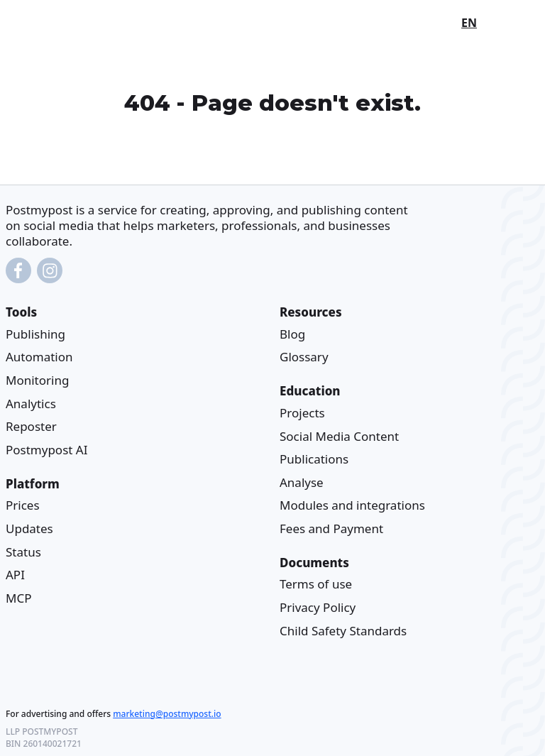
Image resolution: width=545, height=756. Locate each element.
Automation (39, 357)
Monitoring (37, 380)
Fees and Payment (331, 528)
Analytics (31, 404)
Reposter (31, 426)
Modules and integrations (352, 505)
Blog (292, 334)
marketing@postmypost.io (167, 714)
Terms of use (316, 585)
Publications (314, 459)
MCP (18, 598)
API (15, 575)
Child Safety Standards (343, 631)
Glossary (304, 357)
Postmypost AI (46, 450)
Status (23, 552)
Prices (23, 505)
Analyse (302, 482)
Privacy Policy (318, 607)
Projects (302, 413)
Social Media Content (339, 436)
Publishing (35, 334)
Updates (29, 528)
